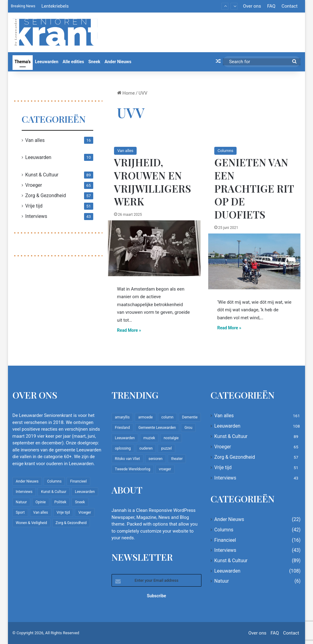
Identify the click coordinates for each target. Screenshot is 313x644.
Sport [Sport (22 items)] (20, 512)
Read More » (129, 330)
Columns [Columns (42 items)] (54, 481)
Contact (289, 6)
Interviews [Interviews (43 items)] (24, 492)
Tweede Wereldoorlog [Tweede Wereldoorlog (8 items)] (133, 469)
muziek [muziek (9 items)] (149, 438)
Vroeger (34, 185)
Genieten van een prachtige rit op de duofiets (254, 188)
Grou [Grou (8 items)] (188, 428)
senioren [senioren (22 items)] (156, 459)
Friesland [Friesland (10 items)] (122, 428)
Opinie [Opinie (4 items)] (41, 502)
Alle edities (73, 62)
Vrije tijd (34, 206)
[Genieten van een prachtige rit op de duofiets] (254, 261)
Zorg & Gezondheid (46, 195)
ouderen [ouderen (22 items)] (146, 448)
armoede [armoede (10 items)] (145, 417)
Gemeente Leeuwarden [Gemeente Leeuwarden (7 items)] (157, 428)
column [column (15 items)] (168, 417)
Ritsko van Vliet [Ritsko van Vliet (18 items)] (127, 459)
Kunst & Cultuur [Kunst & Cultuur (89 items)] (54, 492)
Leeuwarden (47, 62)
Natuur (222, 581)
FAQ (271, 6)
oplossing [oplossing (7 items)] (123, 448)
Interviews (36, 216)
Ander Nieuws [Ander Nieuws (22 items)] (27, 481)
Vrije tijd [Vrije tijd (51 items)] (63, 512)
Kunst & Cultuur (42, 175)
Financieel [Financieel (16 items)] (78, 481)
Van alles (125, 151)
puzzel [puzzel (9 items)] (166, 448)
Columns (226, 151)
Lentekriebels (55, 6)
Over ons (252, 6)
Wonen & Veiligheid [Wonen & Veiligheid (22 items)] (31, 523)
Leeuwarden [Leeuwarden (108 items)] (85, 492)
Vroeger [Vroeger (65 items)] (85, 512)
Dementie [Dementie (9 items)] (190, 417)
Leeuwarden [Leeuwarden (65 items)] (125, 438)
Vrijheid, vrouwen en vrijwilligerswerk (153, 182)
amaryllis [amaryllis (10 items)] (122, 417)
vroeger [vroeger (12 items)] (165, 469)
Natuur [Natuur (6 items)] (21, 502)
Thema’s (23, 62)
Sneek (94, 62)
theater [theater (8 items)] (177, 459)
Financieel (225, 540)
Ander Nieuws (118, 62)
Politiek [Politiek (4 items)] (60, 502)
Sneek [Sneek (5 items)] (80, 502)
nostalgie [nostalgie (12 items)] (171, 438)
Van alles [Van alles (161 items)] (41, 512)
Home (126, 93)
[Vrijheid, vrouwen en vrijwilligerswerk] (154, 248)
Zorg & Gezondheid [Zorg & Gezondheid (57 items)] (71, 523)
